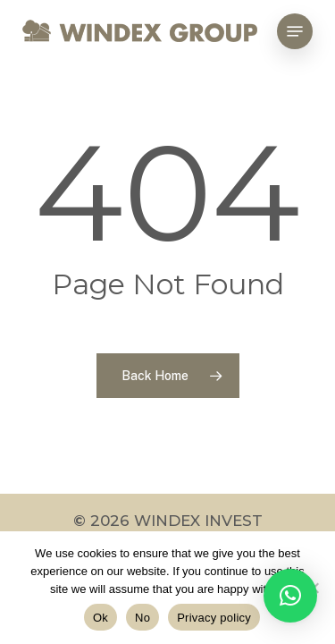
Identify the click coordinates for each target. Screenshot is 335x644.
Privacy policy (214, 618)
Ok (100, 618)
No (142, 618)
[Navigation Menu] (295, 31)
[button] (290, 596)
